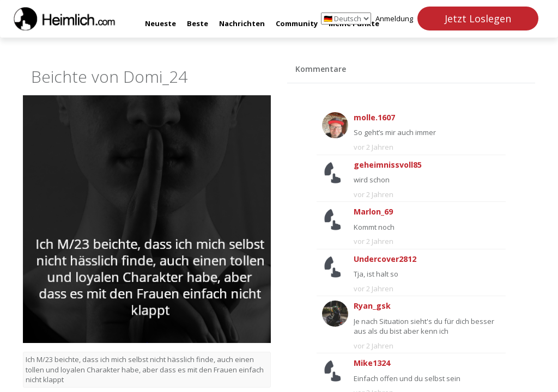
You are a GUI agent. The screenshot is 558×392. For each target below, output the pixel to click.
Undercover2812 (385, 259)
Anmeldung (394, 19)
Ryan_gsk (372, 306)
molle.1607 (374, 117)
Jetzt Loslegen (478, 19)
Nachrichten (242, 23)
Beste (198, 23)
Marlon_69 (373, 212)
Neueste (160, 23)
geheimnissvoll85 (388, 165)
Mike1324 (372, 363)
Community (297, 23)
